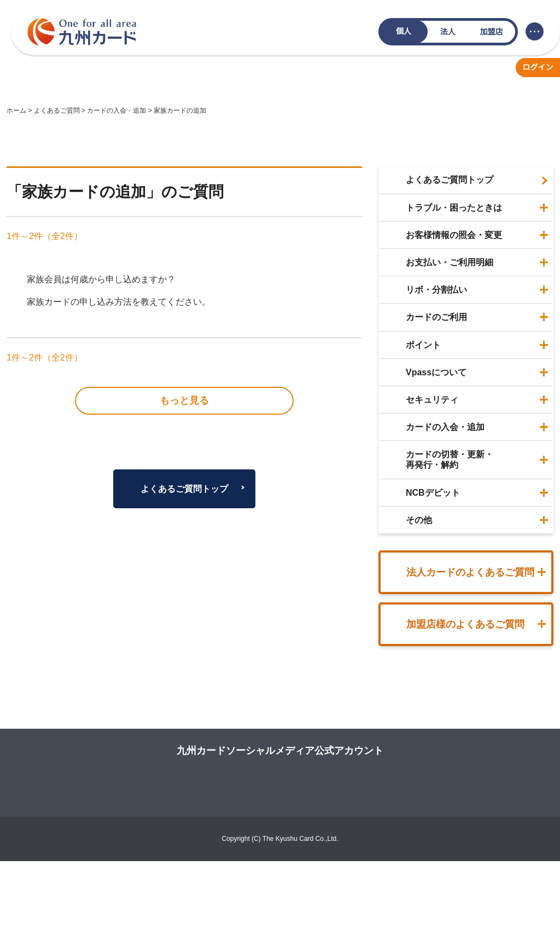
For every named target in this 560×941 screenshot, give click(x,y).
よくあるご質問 (57, 111)
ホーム (16, 111)
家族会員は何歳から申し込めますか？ (101, 279)
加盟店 (492, 32)
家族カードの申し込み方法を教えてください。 (119, 302)
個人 (404, 31)
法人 (448, 32)
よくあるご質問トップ (184, 406)
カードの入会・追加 (116, 111)
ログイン (538, 67)
